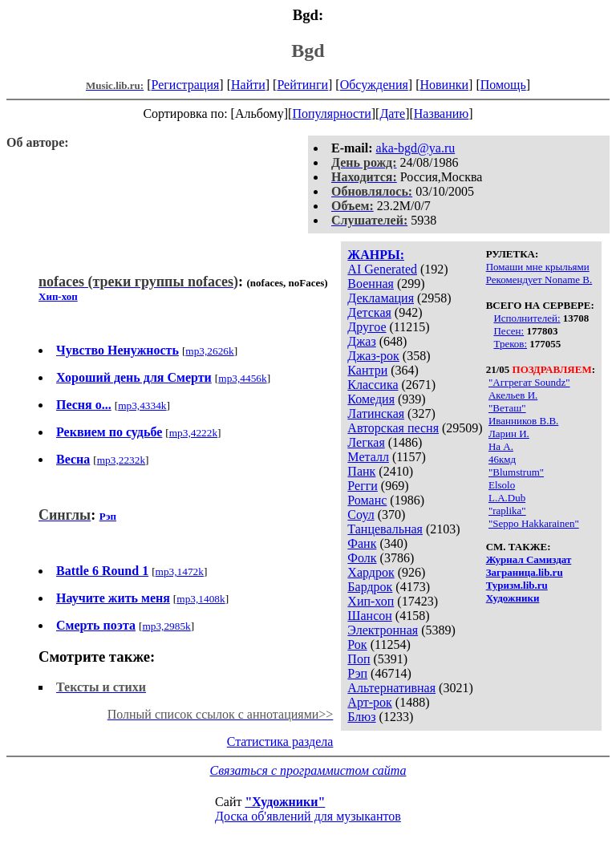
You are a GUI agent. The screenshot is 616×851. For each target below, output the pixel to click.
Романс (367, 500)
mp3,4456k (242, 378)
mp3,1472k (180, 571)
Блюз (361, 717)
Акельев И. (513, 395)
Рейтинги (302, 85)
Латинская (376, 413)
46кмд (502, 459)
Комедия (371, 399)
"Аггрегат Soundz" (529, 382)
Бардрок (370, 587)
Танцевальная (385, 529)
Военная (371, 284)
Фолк (362, 558)
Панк (361, 471)
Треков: (510, 344)
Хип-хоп (371, 601)
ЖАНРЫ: (376, 255)
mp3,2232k (121, 460)
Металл (368, 457)
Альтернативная (391, 688)
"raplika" (507, 511)
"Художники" (285, 802)
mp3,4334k (142, 405)
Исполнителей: (527, 318)
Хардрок (371, 572)
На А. (501, 446)
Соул (361, 515)
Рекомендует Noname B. (539, 280)
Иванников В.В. (523, 421)
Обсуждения (374, 85)
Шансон (369, 616)
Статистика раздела (280, 742)
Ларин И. (509, 434)
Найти (248, 85)
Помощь (503, 85)
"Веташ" (507, 408)
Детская (369, 312)
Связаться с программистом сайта (308, 770)
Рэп (357, 673)
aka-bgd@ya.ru (416, 148)
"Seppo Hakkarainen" (534, 523)
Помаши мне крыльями (538, 267)
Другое (367, 327)
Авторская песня (393, 428)
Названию (442, 113)
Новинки (444, 85)
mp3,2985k (166, 626)
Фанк (362, 543)
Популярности (331, 113)
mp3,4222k (193, 433)
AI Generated (382, 269)
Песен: (509, 331)
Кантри (367, 370)
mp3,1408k (201, 599)
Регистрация (186, 85)
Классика (373, 385)
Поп (359, 659)
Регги (362, 486)
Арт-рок (369, 702)
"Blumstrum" (516, 472)
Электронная (383, 630)
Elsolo (502, 485)
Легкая (366, 442)
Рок (357, 644)
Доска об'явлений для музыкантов (308, 816)
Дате (392, 113)
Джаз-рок (373, 356)
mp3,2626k (209, 351)
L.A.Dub (507, 498)
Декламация (381, 298)
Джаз (361, 341)
